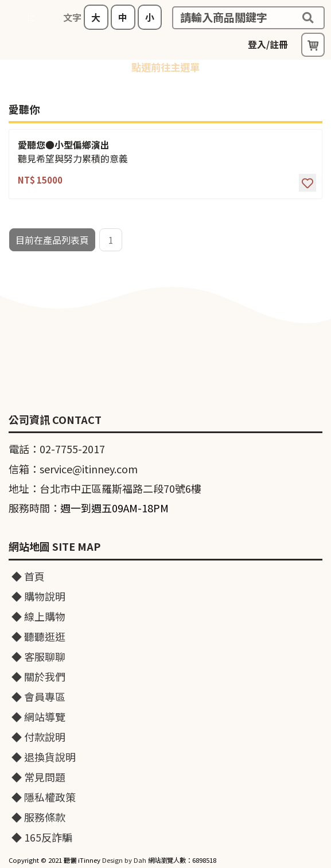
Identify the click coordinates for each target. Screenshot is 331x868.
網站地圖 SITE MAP (54, 547)
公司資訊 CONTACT (55, 420)
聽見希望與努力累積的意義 (73, 159)
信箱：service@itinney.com (73, 469)
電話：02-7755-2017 (57, 449)
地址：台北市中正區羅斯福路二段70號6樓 (105, 488)
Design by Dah (124, 860)
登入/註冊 (268, 44)
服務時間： (89, 508)
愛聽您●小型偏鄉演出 (64, 145)
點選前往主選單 (165, 67)
